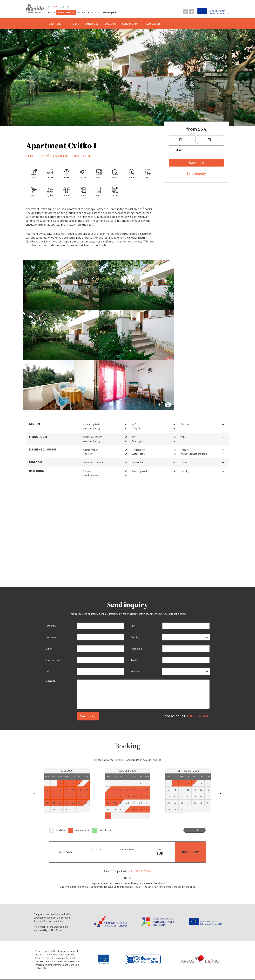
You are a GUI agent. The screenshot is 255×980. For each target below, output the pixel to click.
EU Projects (110, 12)
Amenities (92, 23)
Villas (81, 12)
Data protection (190, 963)
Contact (94, 12)
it (68, 7)
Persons (135, 613)
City (133, 567)
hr (50, 7)
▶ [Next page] (221, 735)
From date (136, 590)
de (62, 7)
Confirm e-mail (53, 601)
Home (51, 12)
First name (51, 567)
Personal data (76, 970)
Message (50, 622)
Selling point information (110, 963)
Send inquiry (130, 23)
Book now (196, 163)
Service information (143, 963)
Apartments (66, 12)
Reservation (152, 23)
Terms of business (78, 963)
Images (74, 23)
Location (110, 23)
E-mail (49, 590)
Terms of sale (168, 963)
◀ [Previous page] (34, 735)
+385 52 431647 (198, 657)
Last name (51, 578)
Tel (47, 613)
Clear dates (195, 771)
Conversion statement (103, 970)
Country (135, 578)
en (56, 7)
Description (56, 23)
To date (135, 601)
